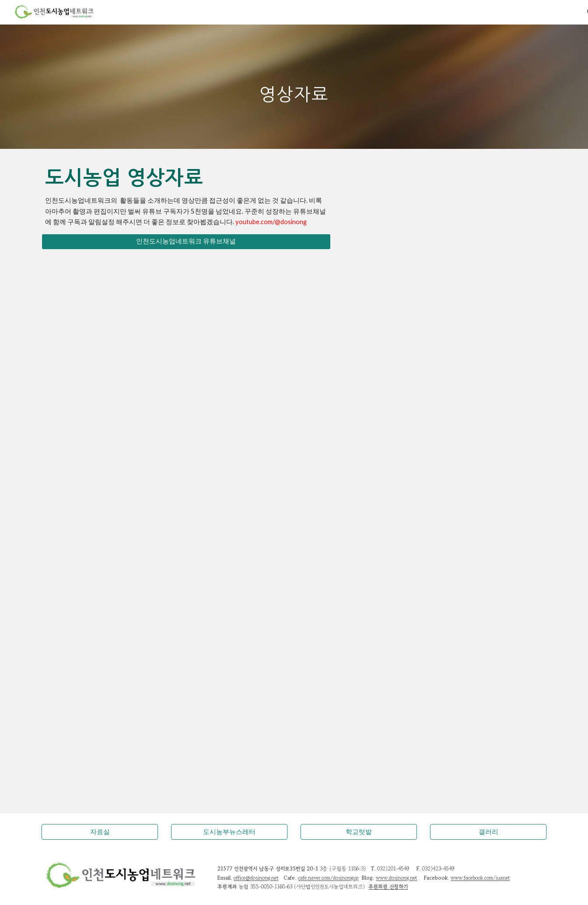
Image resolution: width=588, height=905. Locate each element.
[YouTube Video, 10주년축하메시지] (467, 541)
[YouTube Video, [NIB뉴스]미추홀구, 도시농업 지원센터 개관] (467, 651)
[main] (294, 86)
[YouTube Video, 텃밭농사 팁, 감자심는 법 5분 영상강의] (121, 541)
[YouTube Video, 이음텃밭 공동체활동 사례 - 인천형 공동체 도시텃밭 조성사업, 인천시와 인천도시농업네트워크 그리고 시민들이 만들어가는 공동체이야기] (294, 316)
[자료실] (100, 832)
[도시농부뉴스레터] (229, 832)
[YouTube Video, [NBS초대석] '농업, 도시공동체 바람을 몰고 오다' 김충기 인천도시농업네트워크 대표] (121, 428)
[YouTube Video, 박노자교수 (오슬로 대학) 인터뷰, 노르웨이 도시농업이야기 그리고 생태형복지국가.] (121, 760)
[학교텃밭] (359, 832)
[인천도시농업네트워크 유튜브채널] (186, 242)
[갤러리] (488, 832)
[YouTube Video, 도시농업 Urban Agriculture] (467, 429)
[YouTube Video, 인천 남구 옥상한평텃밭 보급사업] (294, 541)
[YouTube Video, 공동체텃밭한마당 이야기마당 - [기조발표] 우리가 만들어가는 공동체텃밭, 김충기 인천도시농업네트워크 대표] (467, 316)
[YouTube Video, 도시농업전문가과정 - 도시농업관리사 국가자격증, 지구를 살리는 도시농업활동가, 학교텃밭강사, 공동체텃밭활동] (121, 316)
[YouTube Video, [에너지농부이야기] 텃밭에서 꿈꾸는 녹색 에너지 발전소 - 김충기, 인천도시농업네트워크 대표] (294, 429)
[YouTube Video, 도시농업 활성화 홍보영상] (121, 651)
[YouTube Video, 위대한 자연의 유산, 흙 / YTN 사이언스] (294, 651)
